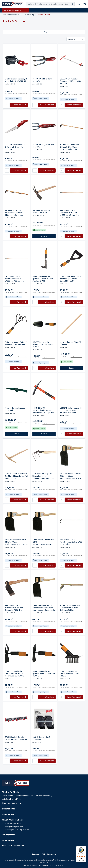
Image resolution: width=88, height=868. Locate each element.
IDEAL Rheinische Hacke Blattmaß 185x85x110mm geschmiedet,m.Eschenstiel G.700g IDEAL (43, 608)
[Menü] (85, 847)
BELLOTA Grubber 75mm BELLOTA (42, 80)
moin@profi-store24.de (11, 799)
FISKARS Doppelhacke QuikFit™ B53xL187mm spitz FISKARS (44, 674)
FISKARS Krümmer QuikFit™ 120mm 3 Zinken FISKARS (16, 343)
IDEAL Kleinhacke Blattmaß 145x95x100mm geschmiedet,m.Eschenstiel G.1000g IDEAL (16, 542)
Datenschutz (51, 854)
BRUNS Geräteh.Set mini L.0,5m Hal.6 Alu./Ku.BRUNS (16, 738)
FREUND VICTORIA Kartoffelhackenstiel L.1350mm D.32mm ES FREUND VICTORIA (14, 279)
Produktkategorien (13, 10)
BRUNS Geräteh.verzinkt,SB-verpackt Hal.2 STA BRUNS (16, 80)
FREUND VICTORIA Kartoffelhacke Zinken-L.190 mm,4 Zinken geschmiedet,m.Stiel (71, 542)
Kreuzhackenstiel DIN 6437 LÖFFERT (71, 343)
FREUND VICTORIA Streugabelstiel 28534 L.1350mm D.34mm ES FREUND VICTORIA (69, 213)
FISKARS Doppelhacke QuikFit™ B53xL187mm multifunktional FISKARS (14, 674)
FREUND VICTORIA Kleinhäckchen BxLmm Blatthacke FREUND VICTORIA (14, 608)
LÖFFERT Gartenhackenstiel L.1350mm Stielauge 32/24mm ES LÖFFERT (71, 410)
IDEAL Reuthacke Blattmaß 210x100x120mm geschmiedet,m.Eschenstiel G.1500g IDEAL (71, 476)
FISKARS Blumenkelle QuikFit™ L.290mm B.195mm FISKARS (44, 344)
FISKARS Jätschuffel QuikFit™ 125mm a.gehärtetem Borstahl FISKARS (71, 279)
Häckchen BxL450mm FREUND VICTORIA (41, 212)
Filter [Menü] (44, 32)
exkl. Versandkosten (21, 93)
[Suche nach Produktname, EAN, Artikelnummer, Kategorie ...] (48, 4)
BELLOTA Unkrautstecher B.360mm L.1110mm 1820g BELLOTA (71, 81)
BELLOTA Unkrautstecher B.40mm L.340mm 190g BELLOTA (15, 147)
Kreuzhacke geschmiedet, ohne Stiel (15, 409)
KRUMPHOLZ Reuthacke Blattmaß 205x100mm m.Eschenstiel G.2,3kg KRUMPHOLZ (69, 147)
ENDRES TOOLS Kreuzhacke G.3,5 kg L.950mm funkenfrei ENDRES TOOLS (16, 476)
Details (44, 236)
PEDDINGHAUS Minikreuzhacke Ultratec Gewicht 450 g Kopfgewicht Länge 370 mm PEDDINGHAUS (43, 410)
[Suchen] (73, 4)
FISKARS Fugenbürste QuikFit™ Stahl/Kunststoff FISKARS (70, 674)
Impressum (36, 854)
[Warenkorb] (84, 4)
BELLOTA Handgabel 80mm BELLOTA (43, 146)
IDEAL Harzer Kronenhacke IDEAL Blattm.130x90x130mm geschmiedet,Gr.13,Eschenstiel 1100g (44, 542)
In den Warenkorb (19, 105)
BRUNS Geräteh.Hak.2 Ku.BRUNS (41, 738)
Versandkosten (43, 860)
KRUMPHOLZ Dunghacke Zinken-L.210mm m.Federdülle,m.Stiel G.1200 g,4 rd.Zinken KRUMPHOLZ (43, 476)
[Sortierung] (76, 39)
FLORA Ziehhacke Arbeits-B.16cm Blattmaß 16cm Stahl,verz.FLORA (70, 608)
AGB (44, 854)
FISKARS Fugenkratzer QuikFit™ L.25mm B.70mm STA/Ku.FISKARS (43, 279)
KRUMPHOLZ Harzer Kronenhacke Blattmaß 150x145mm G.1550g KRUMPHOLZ (14, 213)
